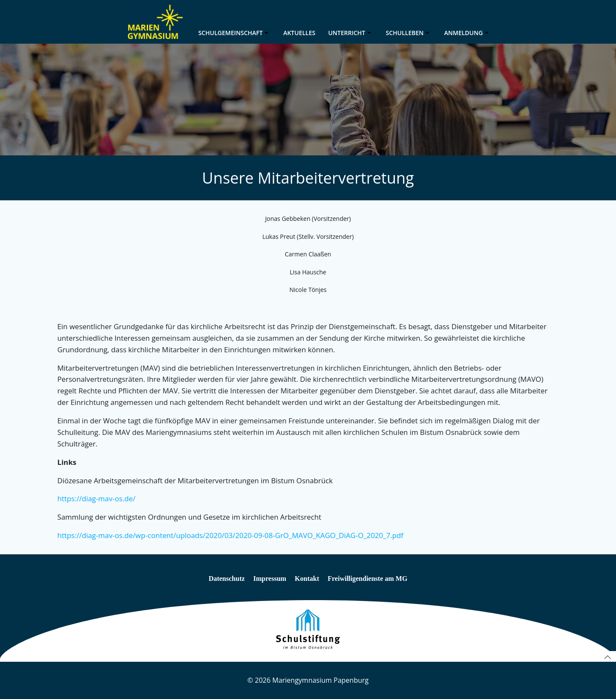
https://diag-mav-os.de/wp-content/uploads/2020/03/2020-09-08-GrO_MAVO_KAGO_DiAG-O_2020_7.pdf (230, 535)
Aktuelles (299, 33)
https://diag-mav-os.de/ (96, 498)
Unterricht (351, 33)
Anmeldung (467, 33)
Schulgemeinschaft (234, 33)
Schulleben (409, 33)
